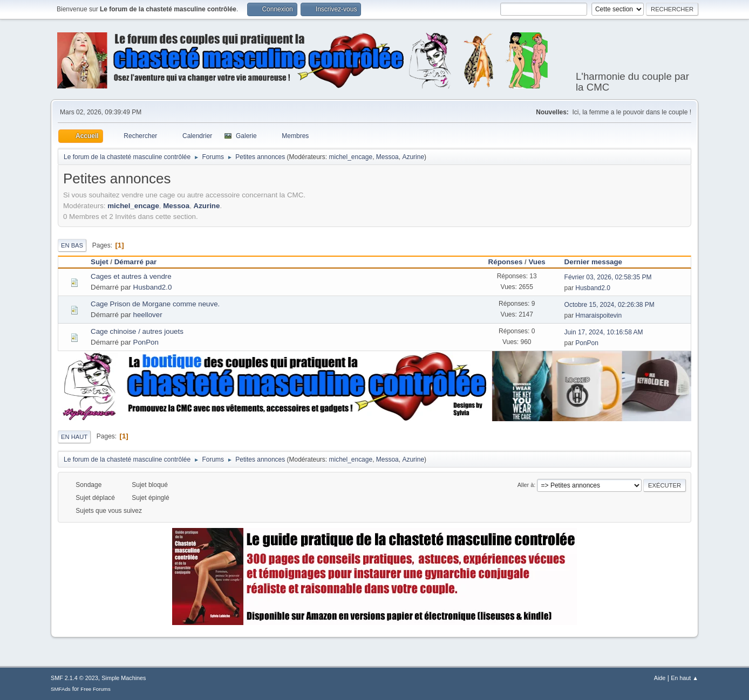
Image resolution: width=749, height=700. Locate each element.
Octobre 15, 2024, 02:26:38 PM (610, 305)
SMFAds (61, 689)
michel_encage (351, 157)
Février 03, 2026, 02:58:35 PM (608, 277)
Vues (537, 262)
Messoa (387, 157)
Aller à (526, 485)
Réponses (506, 262)
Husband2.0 (153, 287)
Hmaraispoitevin (598, 315)
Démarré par (136, 262)
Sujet (100, 262)
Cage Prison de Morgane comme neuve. (155, 304)
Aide (660, 678)
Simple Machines (124, 678)
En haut (74, 437)
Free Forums (96, 689)
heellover (148, 315)
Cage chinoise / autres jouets (137, 331)
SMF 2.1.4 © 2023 (74, 678)
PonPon (146, 342)
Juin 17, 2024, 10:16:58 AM (604, 332)
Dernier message (598, 262)
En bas (72, 245)
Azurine (413, 157)
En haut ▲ (685, 678)
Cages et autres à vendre (131, 276)
